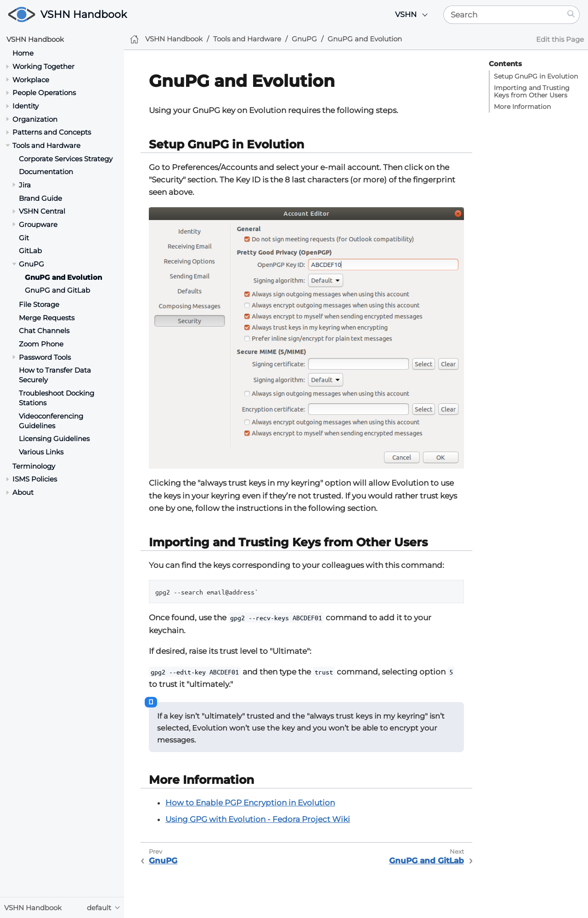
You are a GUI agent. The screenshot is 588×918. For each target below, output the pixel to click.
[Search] (503, 15)
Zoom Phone (41, 344)
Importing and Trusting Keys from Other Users (532, 91)
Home (23, 53)
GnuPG (31, 264)
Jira (25, 185)
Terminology (34, 466)
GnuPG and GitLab (57, 290)
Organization (35, 119)
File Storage (39, 304)
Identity (25, 106)
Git (24, 238)
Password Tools (45, 357)
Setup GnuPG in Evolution (536, 76)
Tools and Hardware (46, 145)
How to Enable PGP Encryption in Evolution (250, 803)
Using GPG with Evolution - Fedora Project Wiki (258, 819)
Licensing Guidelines (54, 439)
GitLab (30, 251)
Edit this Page (560, 39)
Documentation (46, 172)
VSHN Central (42, 211)
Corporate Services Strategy (66, 159)
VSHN (406, 14)
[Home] (134, 39)
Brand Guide (40, 198)
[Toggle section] (8, 66)
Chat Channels (44, 331)
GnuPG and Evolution (63, 277)
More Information (522, 107)
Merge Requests (47, 318)
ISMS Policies (35, 479)
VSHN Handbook (84, 14)
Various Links (41, 452)
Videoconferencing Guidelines (51, 421)
